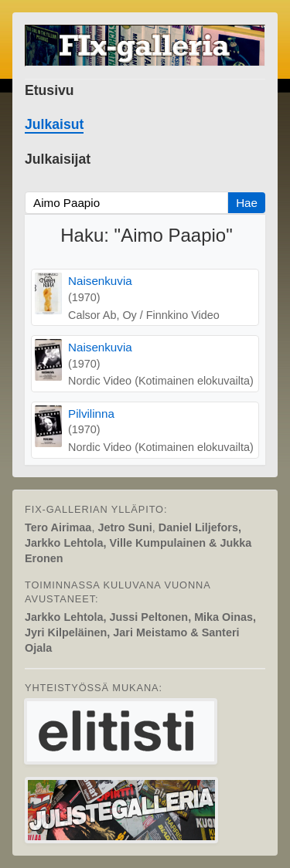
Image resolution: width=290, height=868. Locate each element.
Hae (247, 203)
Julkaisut (54, 124)
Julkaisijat (58, 159)
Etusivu (49, 90)
